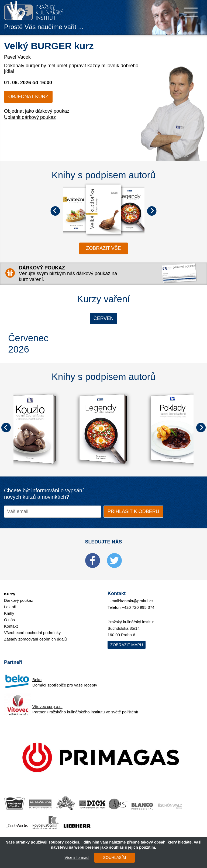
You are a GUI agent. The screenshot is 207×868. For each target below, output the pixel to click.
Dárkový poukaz (19, 600)
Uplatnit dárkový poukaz (30, 117)
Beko (37, 680)
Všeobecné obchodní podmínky (32, 633)
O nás (9, 620)
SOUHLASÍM (114, 858)
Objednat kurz (28, 97)
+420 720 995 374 (138, 607)
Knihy (9, 613)
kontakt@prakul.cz (137, 601)
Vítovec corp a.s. (47, 707)
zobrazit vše (103, 248)
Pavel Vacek (17, 57)
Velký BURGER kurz (49, 46)
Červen (104, 318)
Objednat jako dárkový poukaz (37, 111)
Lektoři (10, 607)
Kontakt (11, 626)
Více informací (77, 858)
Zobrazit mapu (127, 645)
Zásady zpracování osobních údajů (35, 639)
